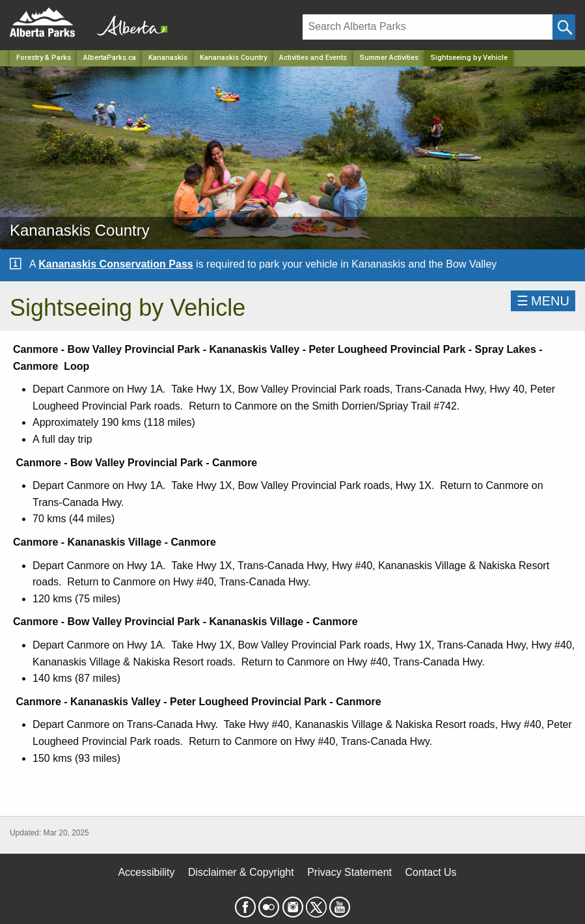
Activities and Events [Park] (313, 58)
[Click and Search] (564, 27)
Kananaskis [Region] (168, 58)
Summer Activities (389, 58)
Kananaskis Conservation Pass (116, 264)
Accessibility (146, 872)
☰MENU (543, 301)
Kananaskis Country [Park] (233, 58)
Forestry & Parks (44, 58)
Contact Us (430, 872)
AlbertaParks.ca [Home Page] (110, 58)
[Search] (428, 27)
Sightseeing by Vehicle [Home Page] (469, 58)
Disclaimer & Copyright (241, 872)
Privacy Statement (349, 872)
